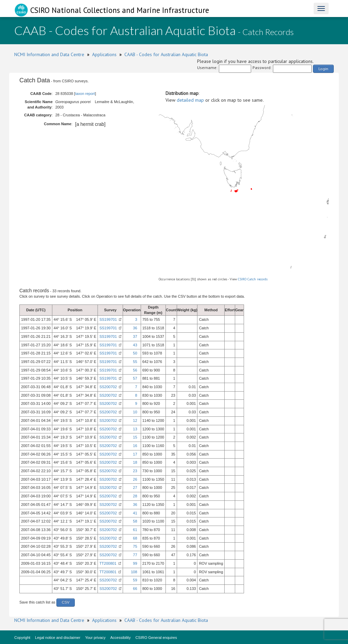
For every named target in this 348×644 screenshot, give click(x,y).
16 (135, 446)
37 (135, 336)
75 (135, 546)
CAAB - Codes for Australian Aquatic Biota (166, 54)
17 (135, 454)
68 (135, 538)
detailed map (190, 100)
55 (135, 362)
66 (135, 589)
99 (135, 563)
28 (135, 496)
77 (135, 555)
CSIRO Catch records (253, 279)
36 (135, 328)
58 (135, 521)
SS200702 (108, 387)
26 (135, 479)
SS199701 (108, 319)
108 (134, 572)
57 (135, 378)
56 (135, 370)
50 (135, 353)
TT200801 (108, 563)
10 (135, 412)
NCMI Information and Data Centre (49, 54)
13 (135, 429)
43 (135, 345)
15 (135, 437)
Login (323, 69)
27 (135, 488)
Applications (104, 54)
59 (135, 580)
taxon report (85, 94)
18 (135, 462)
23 (135, 471)
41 (135, 513)
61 (135, 530)
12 (135, 420)
